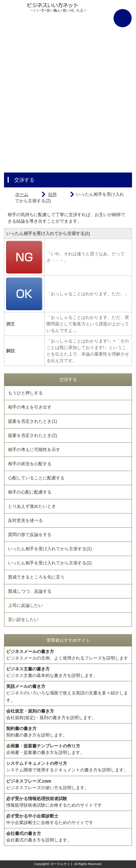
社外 (53, 194)
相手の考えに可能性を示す (34, 450)
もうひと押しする (25, 393)
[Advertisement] (68, 104)
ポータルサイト (62, 864)
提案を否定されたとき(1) (32, 421)
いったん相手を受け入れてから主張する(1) (50, 549)
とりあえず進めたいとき (32, 506)
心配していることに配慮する (36, 478)
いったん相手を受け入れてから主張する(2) (50, 563)
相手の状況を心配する (30, 464)
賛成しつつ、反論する (30, 591)
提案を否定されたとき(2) (32, 435)
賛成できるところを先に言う (36, 577)
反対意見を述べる (25, 520)
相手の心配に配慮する (30, 492)
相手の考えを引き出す (30, 407)
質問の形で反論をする (30, 535)
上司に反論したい (25, 605)
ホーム (22, 194)
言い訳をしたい (23, 620)
